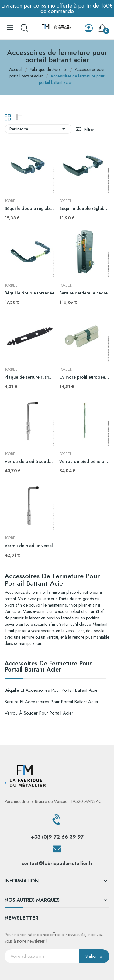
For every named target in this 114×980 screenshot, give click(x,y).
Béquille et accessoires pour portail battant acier (52, 690)
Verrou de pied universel (29, 546)
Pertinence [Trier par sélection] (38, 129)
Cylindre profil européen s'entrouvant (84, 377)
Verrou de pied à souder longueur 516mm (30, 462)
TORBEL (11, 201)
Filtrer (89, 130)
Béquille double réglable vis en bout (30, 209)
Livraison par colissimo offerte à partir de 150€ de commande (57, 9)
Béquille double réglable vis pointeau (84, 209)
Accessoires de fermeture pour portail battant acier (48, 667)
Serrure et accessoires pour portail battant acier (52, 702)
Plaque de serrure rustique (30, 377)
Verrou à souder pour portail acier (39, 713)
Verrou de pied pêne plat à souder (84, 462)
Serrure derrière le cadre (83, 293)
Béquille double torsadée (29, 293)
